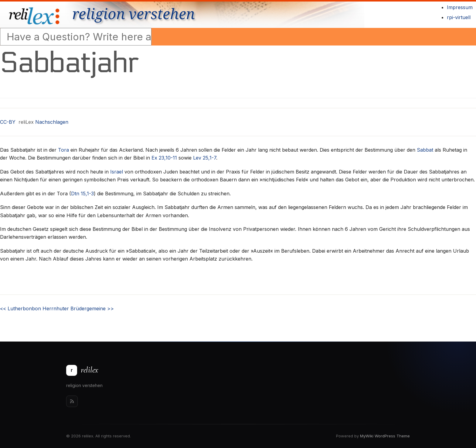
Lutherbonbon (20, 308)
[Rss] (72, 401)
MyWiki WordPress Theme (385, 436)
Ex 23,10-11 (164, 158)
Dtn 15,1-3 (82, 194)
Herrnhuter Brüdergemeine (78, 308)
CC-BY (8, 122)
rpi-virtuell (459, 17)
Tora (63, 150)
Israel (117, 172)
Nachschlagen (52, 122)
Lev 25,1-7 (205, 158)
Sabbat (425, 150)
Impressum (460, 7)
